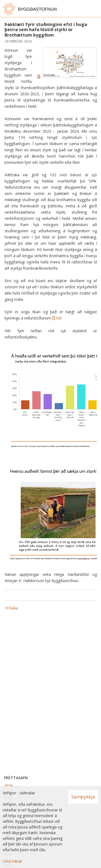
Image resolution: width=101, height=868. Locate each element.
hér (59, 318)
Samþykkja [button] (83, 797)
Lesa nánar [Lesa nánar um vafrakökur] (12, 861)
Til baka (11, 608)
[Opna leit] (85, 9)
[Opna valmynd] (96, 9)
